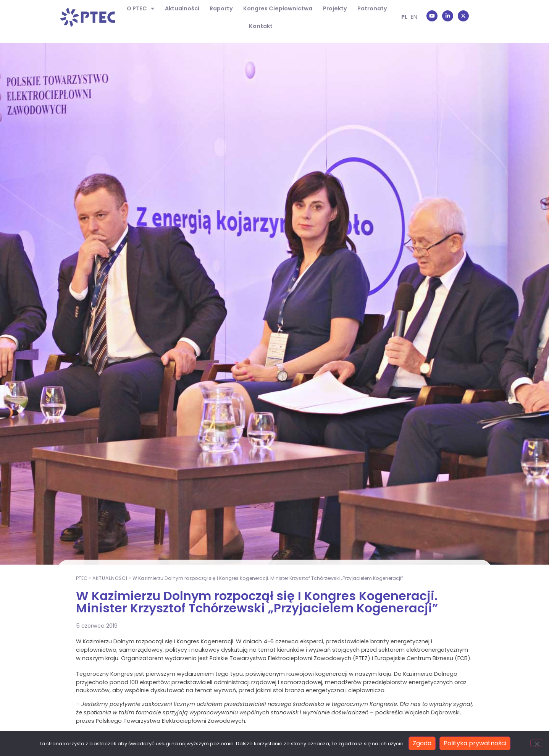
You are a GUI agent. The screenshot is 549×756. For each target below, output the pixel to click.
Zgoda (422, 743)
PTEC (82, 645)
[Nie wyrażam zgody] (537, 743)
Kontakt (261, 19)
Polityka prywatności (475, 743)
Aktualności (110, 645)
